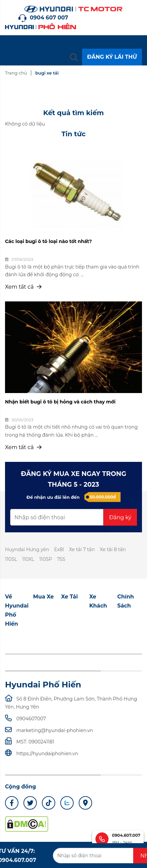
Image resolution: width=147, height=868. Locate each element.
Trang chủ (16, 73)
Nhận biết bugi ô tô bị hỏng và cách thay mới (60, 402)
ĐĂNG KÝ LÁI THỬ (112, 57)
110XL (28, 559)
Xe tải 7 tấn (82, 549)
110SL (11, 559)
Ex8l (59, 549)
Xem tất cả (23, 287)
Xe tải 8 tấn (113, 549)
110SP (46, 559)
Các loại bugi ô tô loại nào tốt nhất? (48, 241)
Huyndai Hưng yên (27, 549)
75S (61, 559)
